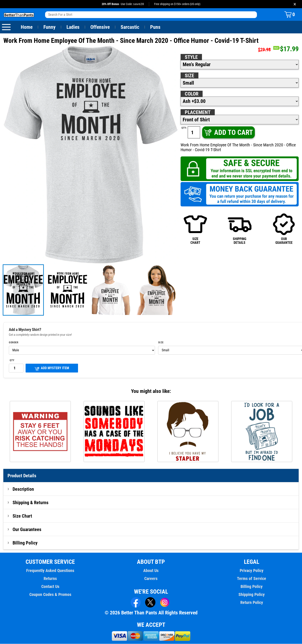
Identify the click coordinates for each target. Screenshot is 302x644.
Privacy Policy (252, 571)
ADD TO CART (228, 133)
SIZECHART (195, 229)
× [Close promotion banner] (295, 4)
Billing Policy (25, 543)
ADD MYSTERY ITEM (52, 369)
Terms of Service (252, 579)
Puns (155, 27)
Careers (151, 579)
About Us (151, 571)
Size (189, 76)
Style (191, 57)
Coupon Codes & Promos (50, 595)
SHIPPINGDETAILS (240, 229)
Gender (14, 343)
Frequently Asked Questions (50, 571)
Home (27, 27)
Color (192, 94)
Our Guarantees (27, 530)
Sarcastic (130, 27)
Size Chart (22, 516)
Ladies (73, 27)
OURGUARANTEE (284, 229)
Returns (50, 579)
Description (23, 489)
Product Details (22, 476)
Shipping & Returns (31, 503)
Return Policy (252, 603)
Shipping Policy (252, 595)
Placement (198, 113)
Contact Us (50, 587)
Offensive (100, 27)
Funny (49, 27)
